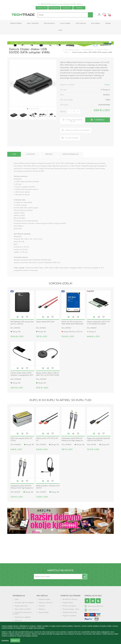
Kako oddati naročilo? (23, 610)
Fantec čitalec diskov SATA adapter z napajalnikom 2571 (22, 374)
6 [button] (38, 109)
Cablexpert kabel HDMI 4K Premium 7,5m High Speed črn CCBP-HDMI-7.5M (22, 488)
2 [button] (30, 109)
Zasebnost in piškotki (23, 618)
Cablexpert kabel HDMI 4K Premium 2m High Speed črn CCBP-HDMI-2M (72, 441)
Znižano (79, 8)
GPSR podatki (20, 624)
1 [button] (27, 109)
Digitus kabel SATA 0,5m (45, 322)
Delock (107, 85)
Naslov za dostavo (46, 603)
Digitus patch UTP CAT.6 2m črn (47, 440)
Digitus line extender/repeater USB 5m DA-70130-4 (99, 440)
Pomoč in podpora (69, 606)
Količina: (63, 112)
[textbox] (63, 15)
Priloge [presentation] (49, 155)
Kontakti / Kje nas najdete (24, 603)
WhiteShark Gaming (70, 600)
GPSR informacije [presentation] (70, 155)
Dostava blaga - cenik (71, 610)
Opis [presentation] (14, 155)
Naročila (42, 606)
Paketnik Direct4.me (70, 613)
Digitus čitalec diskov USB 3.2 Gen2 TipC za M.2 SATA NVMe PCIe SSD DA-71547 (48, 375)
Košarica (109, 15)
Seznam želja (44, 613)
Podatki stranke (44, 600)
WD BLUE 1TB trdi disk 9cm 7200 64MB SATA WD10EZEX (72, 323)
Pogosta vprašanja (70, 616)
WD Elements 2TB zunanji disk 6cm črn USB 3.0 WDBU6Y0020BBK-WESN (22, 324)
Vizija (17, 600)
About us (18, 621)
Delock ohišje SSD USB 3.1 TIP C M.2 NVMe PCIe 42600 (98, 323)
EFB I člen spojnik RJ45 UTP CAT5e (21, 440)
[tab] (14, 155)
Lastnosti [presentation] (31, 155)
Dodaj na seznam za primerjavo (22, 317)
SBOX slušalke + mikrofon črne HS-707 (48, 487)
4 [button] (34, 109)
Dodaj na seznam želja (27, 317)
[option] (14, 115)
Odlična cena (42, 8)
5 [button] (36, 109)
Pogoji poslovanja (21, 606)
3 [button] (32, 109)
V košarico (17, 317)
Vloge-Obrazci (68, 603)
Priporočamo (54, 8)
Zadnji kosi (67, 8)
